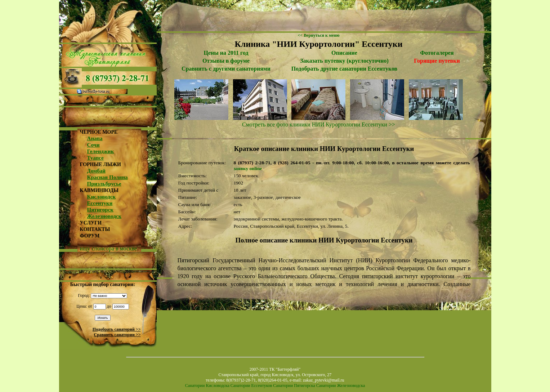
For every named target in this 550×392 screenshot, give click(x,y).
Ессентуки (100, 203)
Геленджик (101, 151)
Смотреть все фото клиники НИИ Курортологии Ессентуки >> (319, 124)
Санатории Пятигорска (294, 386)
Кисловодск (102, 197)
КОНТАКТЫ (95, 229)
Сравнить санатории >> (117, 335)
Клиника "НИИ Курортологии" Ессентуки (318, 44)
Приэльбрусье (104, 184)
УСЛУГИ (91, 223)
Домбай (96, 171)
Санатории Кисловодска (207, 386)
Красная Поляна (108, 177)
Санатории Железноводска (341, 386)
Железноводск (104, 216)
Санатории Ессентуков (251, 386)
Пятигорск (100, 210)
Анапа (95, 138)
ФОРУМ (90, 236)
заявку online (248, 168)
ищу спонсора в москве (109, 248)
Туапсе (95, 158)
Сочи (93, 145)
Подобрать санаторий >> (117, 329)
